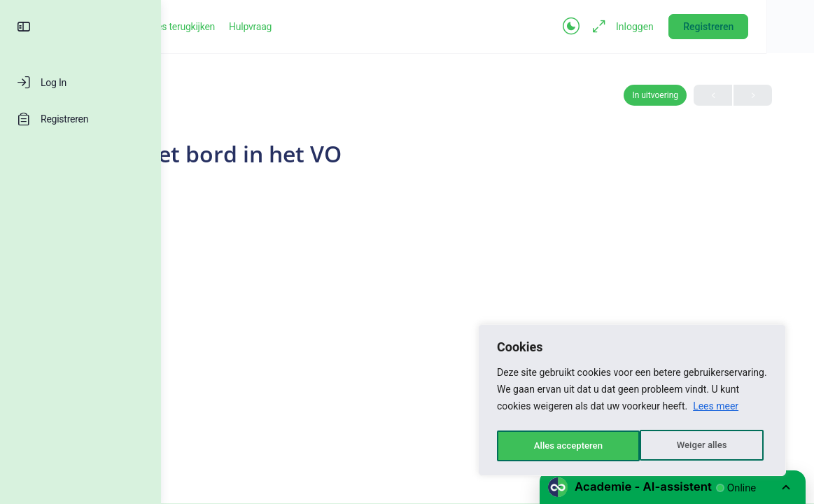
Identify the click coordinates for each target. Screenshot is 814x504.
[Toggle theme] (609, 27)
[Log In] (80, 83)
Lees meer (716, 411)
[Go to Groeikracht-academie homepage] (242, 25)
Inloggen (673, 27)
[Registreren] (80, 119)
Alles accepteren (696, 446)
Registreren (746, 27)
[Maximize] (634, 27)
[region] (632, 402)
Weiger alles (558, 446)
